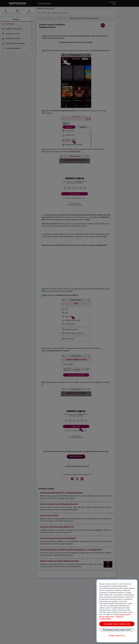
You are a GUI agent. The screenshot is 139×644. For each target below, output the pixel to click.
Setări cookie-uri (117, 636)
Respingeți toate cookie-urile (117, 630)
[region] (117, 611)
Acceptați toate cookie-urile (117, 624)
